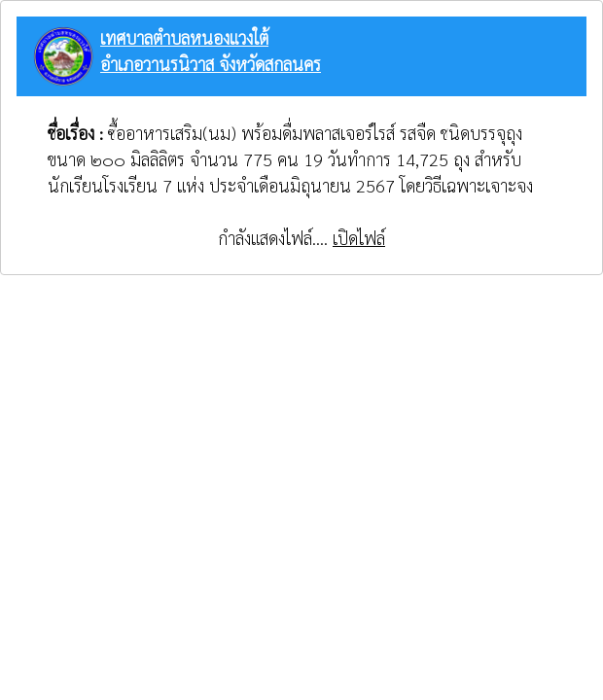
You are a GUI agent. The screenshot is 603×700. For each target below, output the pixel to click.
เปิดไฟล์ (359, 238)
